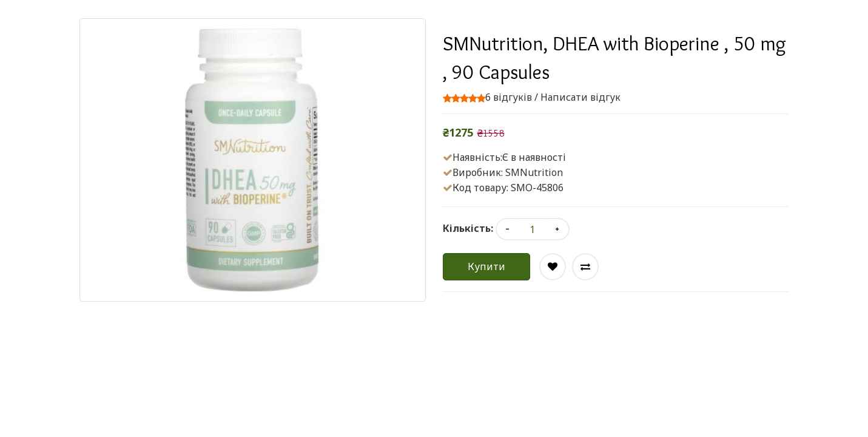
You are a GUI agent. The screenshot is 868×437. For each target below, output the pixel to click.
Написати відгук (580, 97)
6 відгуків (509, 97)
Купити (486, 266)
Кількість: (468, 228)
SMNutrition (534, 172)
